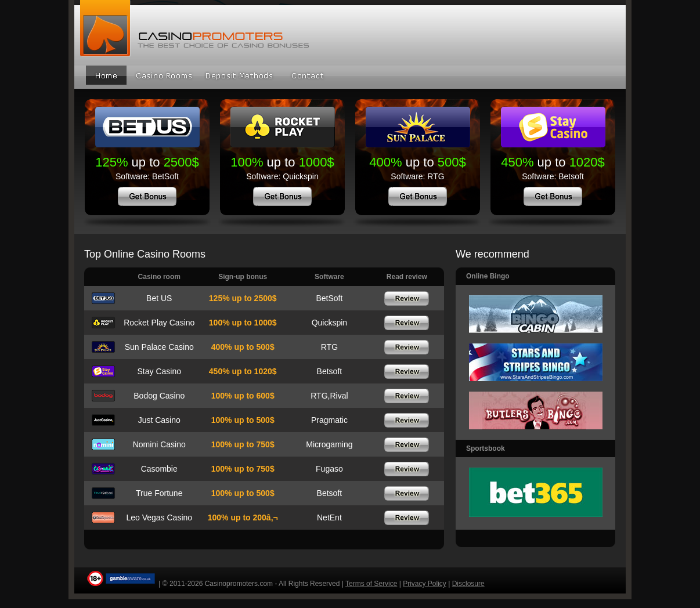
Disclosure (468, 584)
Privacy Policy (425, 584)
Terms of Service (371, 584)
